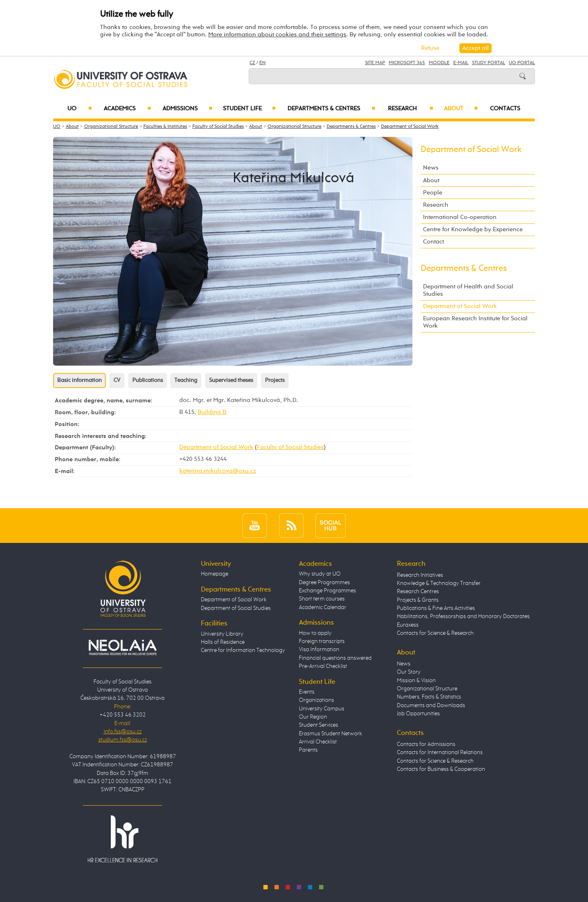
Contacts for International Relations (440, 752)
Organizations (316, 700)
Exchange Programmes (327, 591)
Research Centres (418, 592)
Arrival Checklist (318, 742)
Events (307, 692)
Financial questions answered (335, 658)
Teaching (186, 380)
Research (411, 109)
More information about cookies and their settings (277, 35)
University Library (222, 634)
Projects (275, 380)
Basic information (79, 380)
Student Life (249, 109)
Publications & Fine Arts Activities (436, 608)
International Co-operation (460, 217)
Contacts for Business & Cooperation (441, 769)
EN (262, 63)
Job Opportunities (418, 714)
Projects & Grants (418, 600)
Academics (127, 109)
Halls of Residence (223, 642)
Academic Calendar (323, 607)
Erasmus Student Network (331, 734)
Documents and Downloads (431, 706)
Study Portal (489, 63)
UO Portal (522, 63)
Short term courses (322, 599)
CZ (252, 63)
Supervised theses (231, 380)
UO (80, 109)
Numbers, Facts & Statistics (429, 697)
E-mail (461, 63)
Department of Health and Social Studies (468, 290)
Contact (433, 242)
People (433, 193)
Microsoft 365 (407, 63)
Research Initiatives (420, 575)
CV (117, 380)
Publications (148, 380)
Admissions (188, 109)
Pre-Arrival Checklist (323, 666)
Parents (308, 750)
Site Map (375, 63)
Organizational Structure (111, 127)
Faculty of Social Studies (218, 127)
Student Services (318, 725)
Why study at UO (320, 574)
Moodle (439, 63)
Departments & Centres (331, 109)
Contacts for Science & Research (435, 633)
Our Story (409, 672)
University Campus (322, 709)
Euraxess (408, 625)
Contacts (505, 109)
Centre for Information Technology (243, 650)
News (431, 168)
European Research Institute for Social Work (475, 322)
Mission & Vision (416, 681)
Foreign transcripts (322, 641)
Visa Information (319, 650)
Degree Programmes (324, 583)
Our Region (313, 717)
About (461, 109)
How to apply (315, 633)
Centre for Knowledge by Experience (473, 229)
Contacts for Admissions (426, 744)
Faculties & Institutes (165, 127)
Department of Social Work (410, 127)
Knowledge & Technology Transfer (439, 583)
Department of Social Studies (236, 608)
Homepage (215, 574)
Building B (212, 412)
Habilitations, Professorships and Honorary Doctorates (463, 616)
